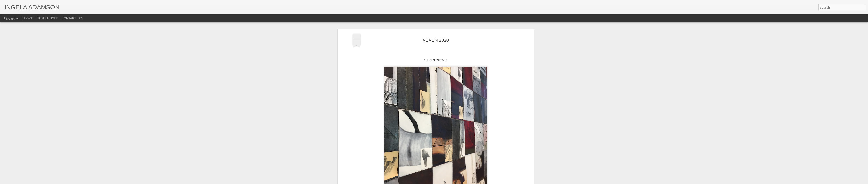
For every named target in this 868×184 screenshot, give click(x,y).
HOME (29, 18)
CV (81, 18)
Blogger (445, 182)
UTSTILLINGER (47, 18)
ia (456, 126)
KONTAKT (69, 18)
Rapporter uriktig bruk (462, 182)
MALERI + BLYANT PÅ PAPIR (441, 131)
